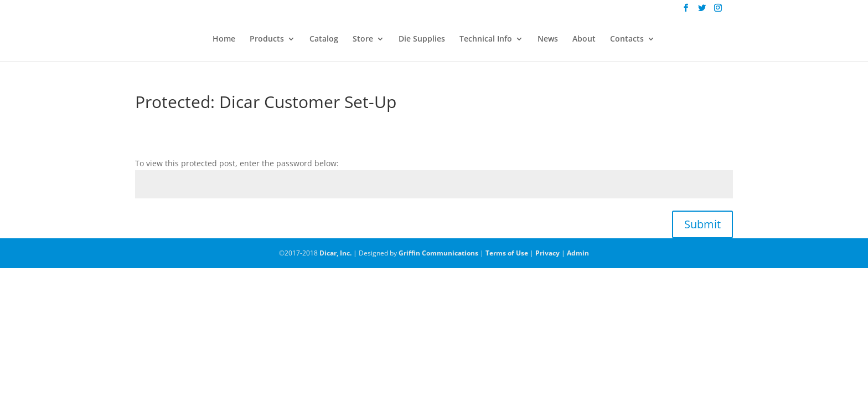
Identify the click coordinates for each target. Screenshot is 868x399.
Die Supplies (422, 39)
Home (224, 39)
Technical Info (486, 39)
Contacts (627, 39)
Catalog (324, 39)
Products (267, 39)
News (548, 39)
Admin (578, 253)
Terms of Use (507, 253)
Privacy (547, 253)
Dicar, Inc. (335, 253)
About (584, 39)
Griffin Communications (438, 253)
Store (363, 39)
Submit (702, 224)
